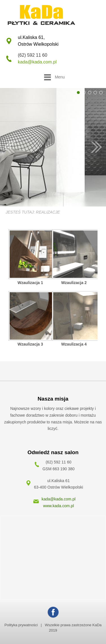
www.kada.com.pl (59, 506)
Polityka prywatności (21, 625)
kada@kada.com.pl (37, 62)
